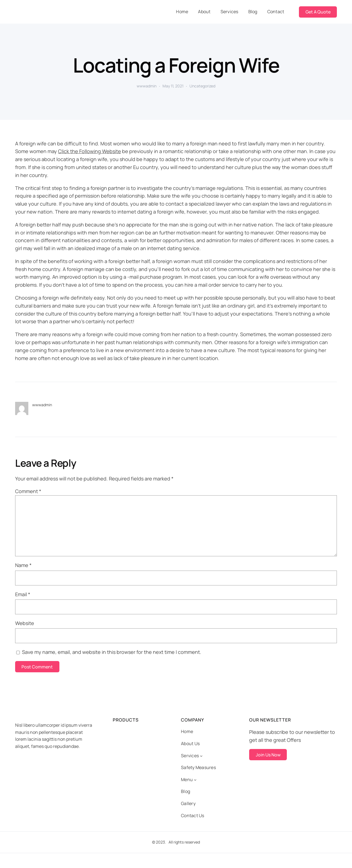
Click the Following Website (90, 151)
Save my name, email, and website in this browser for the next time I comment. (112, 652)
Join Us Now (268, 755)
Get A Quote (318, 12)
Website (25, 623)
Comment (28, 491)
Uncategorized (202, 86)
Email (23, 594)
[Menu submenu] (195, 780)
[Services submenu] (201, 756)
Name (23, 565)
